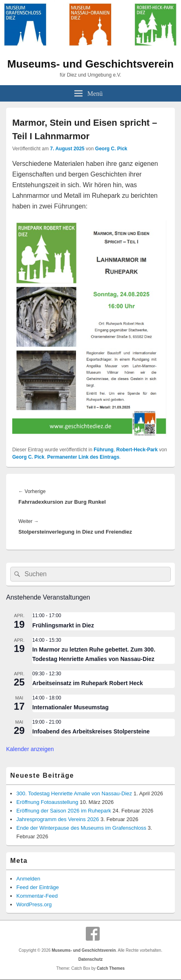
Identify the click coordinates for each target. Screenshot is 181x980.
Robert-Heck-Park (137, 450)
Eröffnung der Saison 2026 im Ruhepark (64, 811)
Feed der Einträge (38, 887)
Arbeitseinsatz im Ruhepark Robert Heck (88, 683)
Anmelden (28, 879)
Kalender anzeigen (30, 749)
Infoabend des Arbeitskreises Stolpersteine (91, 731)
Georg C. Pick (111, 149)
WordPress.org (34, 904)
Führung (104, 450)
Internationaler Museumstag (70, 707)
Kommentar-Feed (37, 896)
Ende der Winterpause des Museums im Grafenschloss (81, 828)
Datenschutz (90, 959)
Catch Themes (111, 968)
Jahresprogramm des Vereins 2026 (58, 819)
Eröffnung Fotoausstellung (47, 802)
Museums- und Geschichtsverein (90, 64)
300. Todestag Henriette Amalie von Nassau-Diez (74, 793)
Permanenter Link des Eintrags (83, 457)
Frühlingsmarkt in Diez (63, 625)
